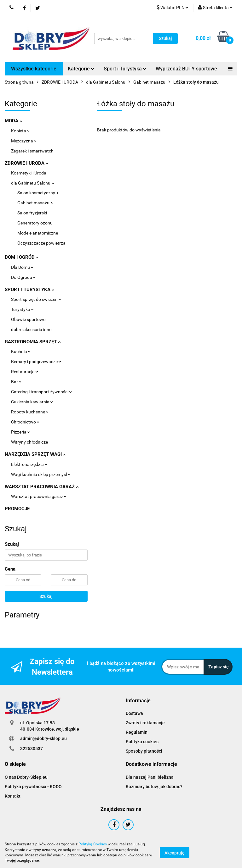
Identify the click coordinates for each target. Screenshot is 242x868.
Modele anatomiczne (38, 233)
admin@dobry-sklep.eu (43, 738)
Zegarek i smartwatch (32, 151)
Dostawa (134, 713)
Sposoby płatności (144, 751)
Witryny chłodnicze (29, 442)
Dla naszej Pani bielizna (150, 777)
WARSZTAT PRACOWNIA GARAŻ (42, 487)
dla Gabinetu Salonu (32, 183)
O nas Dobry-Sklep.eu (26, 777)
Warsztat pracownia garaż (39, 496)
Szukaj (46, 596)
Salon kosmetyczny (38, 193)
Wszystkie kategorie (34, 69)
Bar (16, 382)
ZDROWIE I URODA (26, 163)
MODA (13, 121)
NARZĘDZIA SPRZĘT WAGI (35, 454)
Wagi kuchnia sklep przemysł (41, 474)
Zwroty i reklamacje (145, 723)
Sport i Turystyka (125, 69)
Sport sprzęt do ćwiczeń (36, 299)
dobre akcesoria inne (31, 329)
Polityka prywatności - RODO (33, 787)
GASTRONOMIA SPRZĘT (33, 342)
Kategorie (81, 69)
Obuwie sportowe (28, 319)
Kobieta (20, 131)
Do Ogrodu (23, 277)
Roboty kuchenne (30, 412)
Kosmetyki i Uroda (29, 173)
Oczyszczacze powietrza (41, 243)
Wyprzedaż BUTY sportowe (186, 69)
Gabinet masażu (35, 203)
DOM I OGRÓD (22, 257)
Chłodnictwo (25, 422)
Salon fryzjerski (32, 213)
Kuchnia (21, 351)
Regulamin (137, 732)
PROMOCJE (17, 509)
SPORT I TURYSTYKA (29, 290)
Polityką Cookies (93, 844)
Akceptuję (175, 853)
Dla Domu (22, 267)
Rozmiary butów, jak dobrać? (154, 787)
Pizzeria (20, 432)
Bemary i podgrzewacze (36, 362)
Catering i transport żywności (41, 392)
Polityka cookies (142, 742)
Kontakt (13, 796)
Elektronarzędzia (29, 464)
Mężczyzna (24, 141)
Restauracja (25, 372)
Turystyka (22, 309)
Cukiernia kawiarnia (32, 402)
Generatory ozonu (35, 223)
